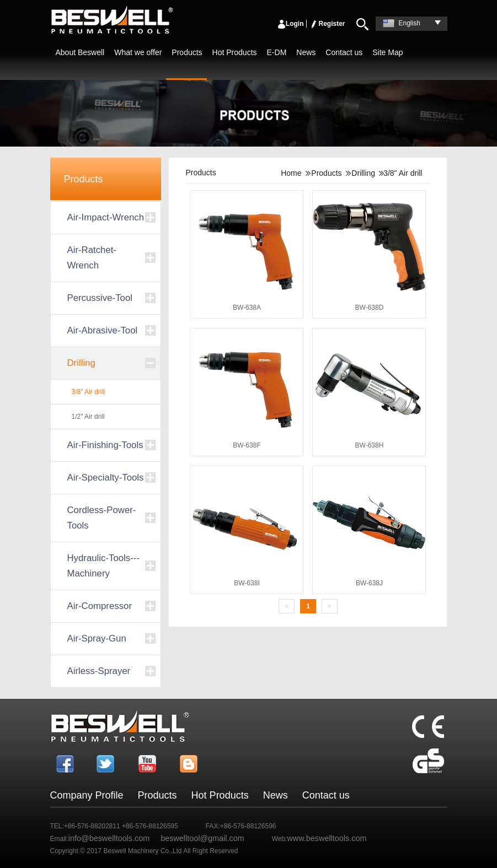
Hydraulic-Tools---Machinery (103, 566)
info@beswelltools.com (109, 838)
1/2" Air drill (88, 417)
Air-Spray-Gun (97, 638)
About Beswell (80, 52)
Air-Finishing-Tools (105, 445)
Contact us (344, 52)
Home (291, 173)
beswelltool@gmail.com (202, 838)
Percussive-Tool (100, 298)
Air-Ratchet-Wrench (92, 258)
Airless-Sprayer (99, 671)
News (306, 52)
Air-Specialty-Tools (106, 478)
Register (327, 24)
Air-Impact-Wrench (106, 217)
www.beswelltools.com (327, 838)
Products (187, 52)
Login (290, 24)
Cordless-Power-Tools (102, 518)
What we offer (138, 52)
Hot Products (235, 52)
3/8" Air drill (88, 392)
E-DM (277, 52)
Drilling (81, 363)
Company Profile (87, 795)
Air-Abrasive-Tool (103, 330)
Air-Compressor (100, 606)
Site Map (388, 52)
